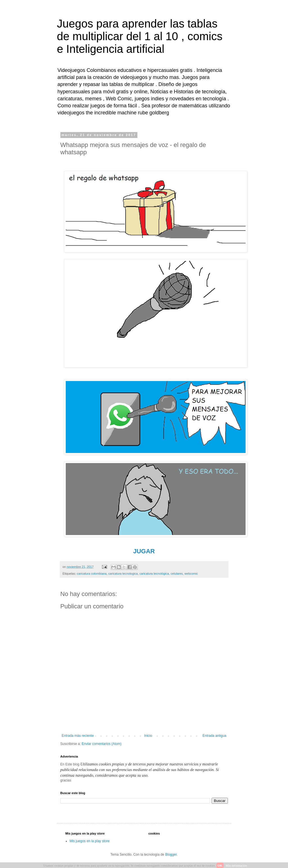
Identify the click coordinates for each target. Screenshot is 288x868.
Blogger (171, 855)
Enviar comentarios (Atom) (102, 744)
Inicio (148, 736)
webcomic (191, 574)
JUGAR (144, 551)
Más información (236, 865)
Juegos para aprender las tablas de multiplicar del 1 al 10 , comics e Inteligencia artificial (140, 36)
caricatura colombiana (92, 574)
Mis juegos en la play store (90, 841)
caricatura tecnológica (154, 574)
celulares (177, 574)
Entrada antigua (215, 736)
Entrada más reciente (78, 736)
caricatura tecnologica (123, 574)
